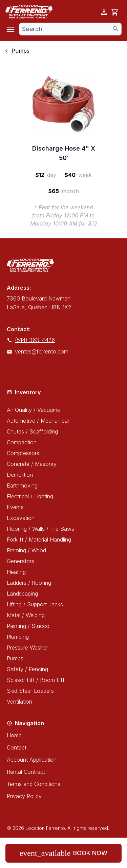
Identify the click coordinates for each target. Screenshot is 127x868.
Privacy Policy (24, 796)
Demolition (20, 475)
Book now (64, 853)
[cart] (115, 12)
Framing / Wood (26, 550)
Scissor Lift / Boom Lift (36, 680)
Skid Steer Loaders (30, 691)
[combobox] (70, 29)
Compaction (22, 442)
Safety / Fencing (27, 669)
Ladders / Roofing (29, 583)
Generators (20, 561)
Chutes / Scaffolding (32, 431)
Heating (16, 572)
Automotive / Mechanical (38, 421)
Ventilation (19, 702)
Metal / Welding (26, 615)
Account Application (32, 760)
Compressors (23, 453)
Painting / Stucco (28, 626)
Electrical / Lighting (30, 496)
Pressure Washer (27, 648)
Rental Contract (26, 772)
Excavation (21, 518)
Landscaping (22, 594)
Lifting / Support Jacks (35, 604)
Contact (17, 747)
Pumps (15, 658)
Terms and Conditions (34, 784)
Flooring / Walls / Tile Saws (40, 529)
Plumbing (18, 637)
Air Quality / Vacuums (33, 410)
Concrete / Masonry (32, 464)
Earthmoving (22, 485)
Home (14, 735)
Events (15, 507)
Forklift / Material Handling (39, 540)
